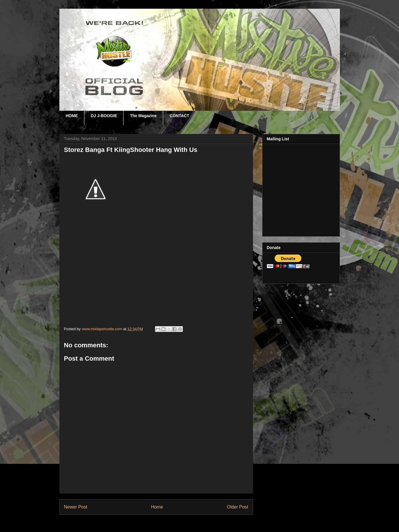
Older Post (238, 507)
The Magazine (143, 116)
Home (157, 507)
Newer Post (76, 507)
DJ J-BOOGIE (104, 116)
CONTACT (180, 116)
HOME (72, 116)
